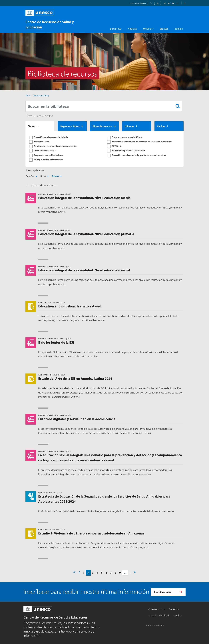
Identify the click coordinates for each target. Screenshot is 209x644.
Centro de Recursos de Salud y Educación (55, 617)
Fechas (161, 126)
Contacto (174, 609)
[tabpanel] (104, 149)
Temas (32, 126)
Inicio (28, 95)
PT (177, 3)
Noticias (132, 29)
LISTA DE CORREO (138, 3)
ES (169, 3)
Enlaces (164, 29)
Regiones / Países (70, 126)
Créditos (178, 615)
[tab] (40, 126)
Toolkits (179, 29)
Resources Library (41, 95)
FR (173, 3)
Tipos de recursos (103, 126)
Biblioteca (116, 29)
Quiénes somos (156, 609)
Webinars (148, 29)
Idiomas (129, 126)
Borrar (56, 176)
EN (165, 3)
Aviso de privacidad (159, 615)
